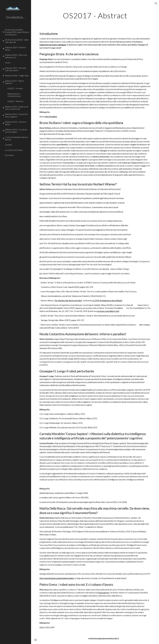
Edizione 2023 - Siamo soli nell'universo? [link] (16, 56)
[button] (156, 3)
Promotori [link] (9, 155)
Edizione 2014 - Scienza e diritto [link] (16, 123)
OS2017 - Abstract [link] (15, 101)
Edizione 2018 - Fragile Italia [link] (17, 75)
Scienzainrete (104, 593)
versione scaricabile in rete (108, 311)
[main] (95, 15)
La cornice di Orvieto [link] (14, 150)
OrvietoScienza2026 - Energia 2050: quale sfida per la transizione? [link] (17, 32)
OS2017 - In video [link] (15, 88)
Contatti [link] (9, 145)
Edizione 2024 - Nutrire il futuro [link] (15, 49)
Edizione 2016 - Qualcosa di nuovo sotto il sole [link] (17, 108)
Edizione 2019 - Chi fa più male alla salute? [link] (15, 69)
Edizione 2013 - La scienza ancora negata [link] (16, 131)
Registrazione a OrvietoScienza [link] (14, 95)
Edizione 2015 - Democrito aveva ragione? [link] (16, 115)
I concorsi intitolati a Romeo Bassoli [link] (17, 138)
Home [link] (8, 63)
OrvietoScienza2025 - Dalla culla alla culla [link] (17, 41)
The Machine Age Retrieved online (68, 301)
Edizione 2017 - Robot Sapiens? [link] (14, 82)
